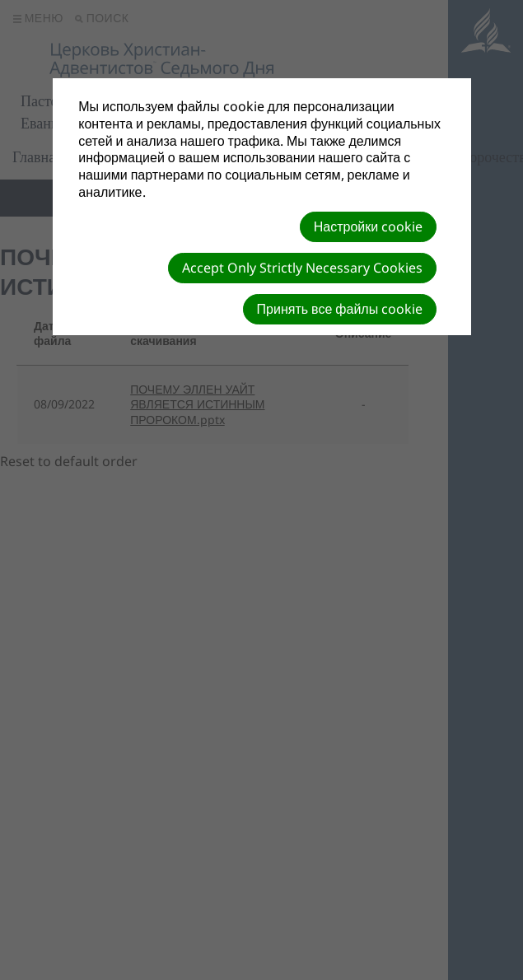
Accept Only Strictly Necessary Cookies (302, 268)
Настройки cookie (368, 226)
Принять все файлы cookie (340, 309)
